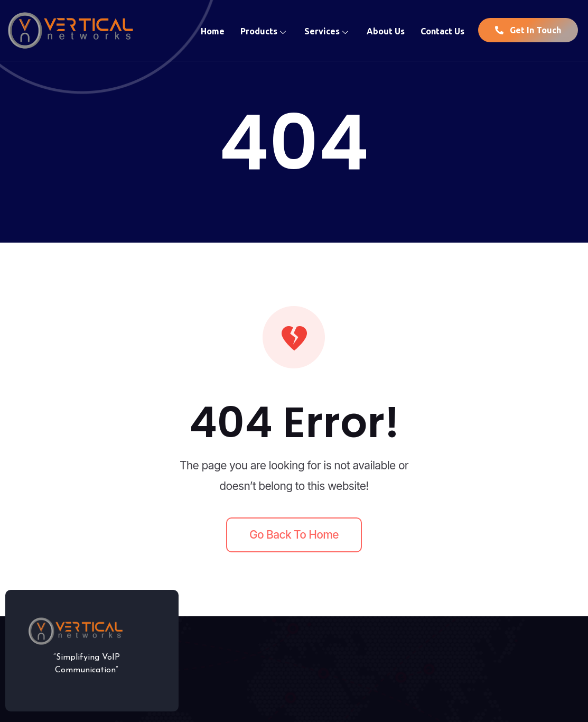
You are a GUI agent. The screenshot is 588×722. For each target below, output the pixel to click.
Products (264, 30)
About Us (386, 30)
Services (328, 30)
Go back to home (294, 535)
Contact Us (442, 30)
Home (213, 30)
